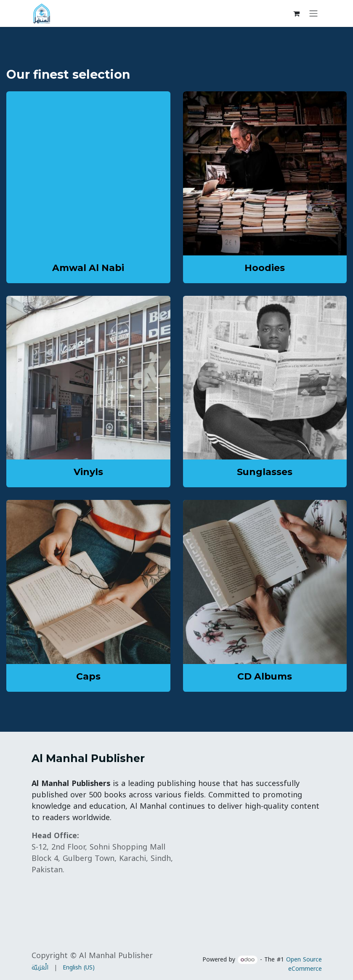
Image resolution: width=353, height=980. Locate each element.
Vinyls (88, 472)
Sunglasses (265, 472)
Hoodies (265, 268)
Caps (88, 676)
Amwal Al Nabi (88, 268)
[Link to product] (265, 173)
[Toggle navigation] (313, 14)
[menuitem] (40, 968)
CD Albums (265, 676)
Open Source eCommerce (304, 964)
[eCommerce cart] (297, 13)
